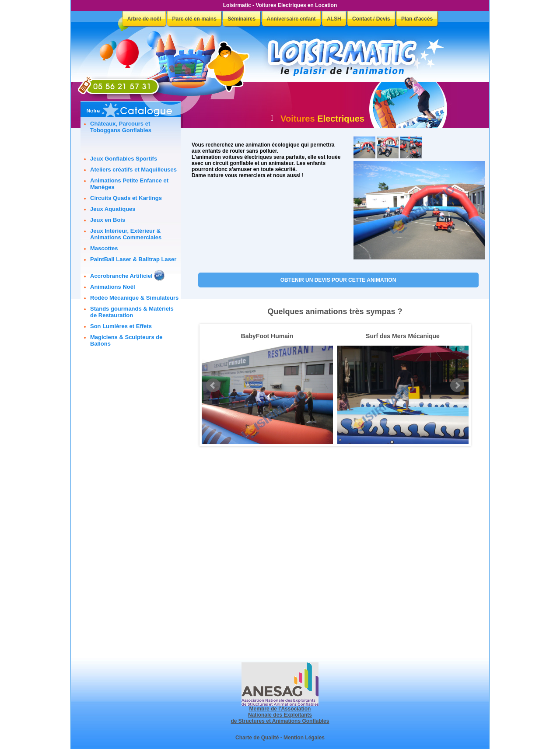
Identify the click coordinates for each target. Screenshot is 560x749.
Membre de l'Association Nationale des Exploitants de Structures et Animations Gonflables (280, 712)
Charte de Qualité (257, 738)
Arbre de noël (144, 19)
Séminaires (241, 19)
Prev (213, 385)
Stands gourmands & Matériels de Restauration (132, 312)
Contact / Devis (371, 19)
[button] (364, 147)
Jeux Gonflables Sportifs (124, 159)
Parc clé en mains (194, 19)
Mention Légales (304, 738)
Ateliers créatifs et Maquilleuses (133, 170)
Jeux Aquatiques (113, 209)
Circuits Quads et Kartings (126, 198)
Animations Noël (113, 287)
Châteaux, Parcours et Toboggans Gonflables (121, 127)
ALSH (334, 19)
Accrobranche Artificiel (121, 276)
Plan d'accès (417, 19)
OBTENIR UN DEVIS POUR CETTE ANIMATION (338, 280)
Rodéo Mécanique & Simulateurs (134, 298)
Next (457, 385)
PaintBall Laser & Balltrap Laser (133, 259)
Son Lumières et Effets (121, 326)
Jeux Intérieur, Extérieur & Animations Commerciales (126, 234)
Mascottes (104, 248)
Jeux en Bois (108, 220)
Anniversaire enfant (291, 19)
